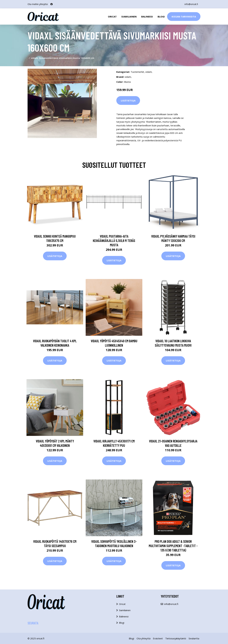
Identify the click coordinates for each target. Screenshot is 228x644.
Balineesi (147, 17)
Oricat (112, 17)
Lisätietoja (128, 100)
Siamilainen (129, 17)
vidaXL (149, 72)
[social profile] (52, 4)
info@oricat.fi (191, 4)
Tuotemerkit (137, 72)
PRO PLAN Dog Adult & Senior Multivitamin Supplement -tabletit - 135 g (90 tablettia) (173, 546)
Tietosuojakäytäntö (176, 638)
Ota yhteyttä (144, 638)
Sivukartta (194, 638)
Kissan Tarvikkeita (184, 17)
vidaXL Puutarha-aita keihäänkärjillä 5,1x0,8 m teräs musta (114, 241)
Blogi (161, 17)
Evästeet (158, 638)
